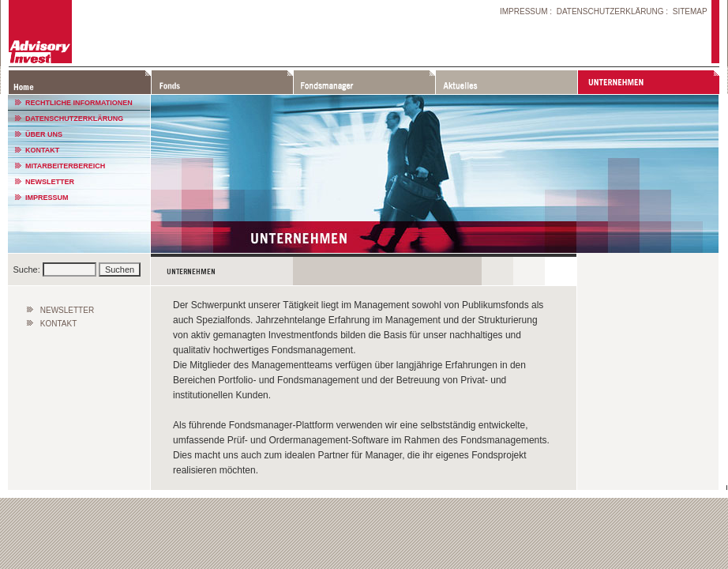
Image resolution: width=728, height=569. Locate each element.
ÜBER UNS (44, 134)
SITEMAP (690, 11)
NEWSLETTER (50, 182)
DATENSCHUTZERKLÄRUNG (610, 11)
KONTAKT (42, 150)
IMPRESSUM (524, 11)
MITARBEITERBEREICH (65, 166)
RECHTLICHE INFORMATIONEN (79, 103)
